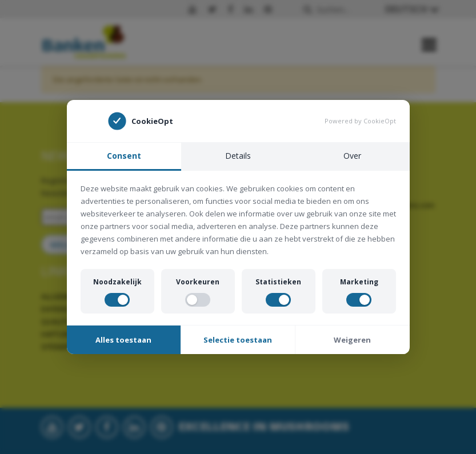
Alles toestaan (123, 340)
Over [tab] (352, 156)
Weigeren (352, 340)
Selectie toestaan (238, 340)
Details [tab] (238, 156)
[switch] (117, 300)
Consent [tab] (124, 156)
